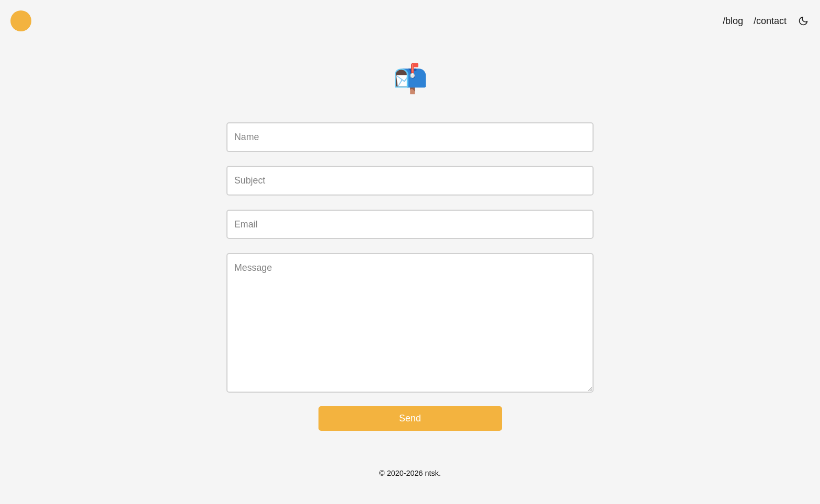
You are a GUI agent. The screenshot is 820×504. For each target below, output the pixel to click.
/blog (733, 21)
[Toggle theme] (803, 21)
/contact (770, 21)
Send (410, 421)
